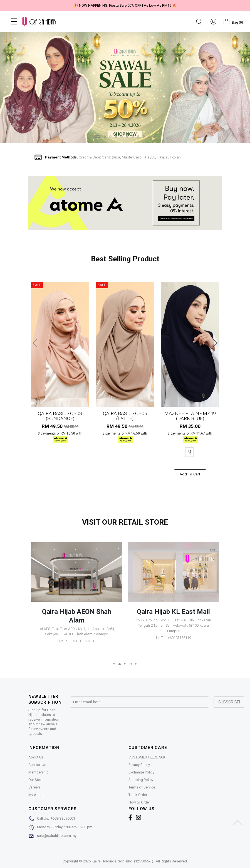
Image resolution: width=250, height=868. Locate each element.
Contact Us (37, 765)
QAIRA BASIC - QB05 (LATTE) (125, 416)
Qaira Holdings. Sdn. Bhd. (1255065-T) (123, 861)
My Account (38, 795)
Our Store (36, 780)
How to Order (139, 802)
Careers (34, 787)
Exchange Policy (141, 772)
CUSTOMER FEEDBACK (147, 757)
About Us (36, 757)
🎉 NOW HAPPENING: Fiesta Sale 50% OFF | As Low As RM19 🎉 (125, 5)
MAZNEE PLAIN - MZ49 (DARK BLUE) (190, 416)
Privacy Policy (139, 765)
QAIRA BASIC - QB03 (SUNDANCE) (60, 416)
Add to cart (190, 474)
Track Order (138, 795)
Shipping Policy (141, 780)
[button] (97, 137)
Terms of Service (142, 787)
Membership (39, 772)
